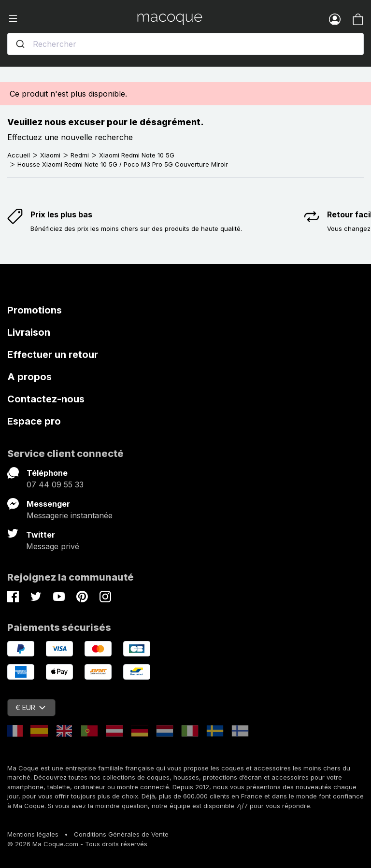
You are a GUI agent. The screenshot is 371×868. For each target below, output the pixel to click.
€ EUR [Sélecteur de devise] (30, 707)
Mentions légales (33, 834)
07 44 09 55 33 (55, 484)
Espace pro (34, 421)
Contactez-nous (46, 399)
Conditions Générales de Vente (121, 834)
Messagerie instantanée (70, 515)
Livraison (29, 332)
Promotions (35, 310)
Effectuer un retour (53, 355)
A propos (29, 377)
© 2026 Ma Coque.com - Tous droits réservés (77, 844)
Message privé (53, 546)
